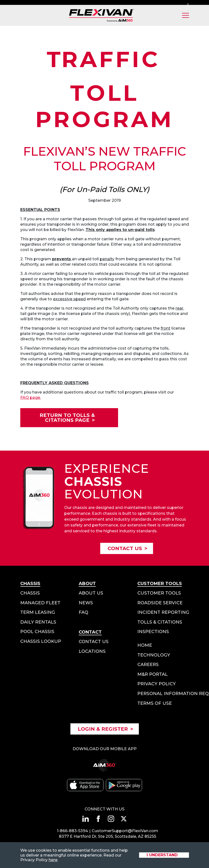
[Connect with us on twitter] (124, 819)
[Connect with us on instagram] (111, 819)
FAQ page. (31, 398)
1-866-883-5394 (72, 831)
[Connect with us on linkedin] (86, 819)
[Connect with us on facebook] (98, 819)
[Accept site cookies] (164, 855)
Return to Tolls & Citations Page (67, 418)
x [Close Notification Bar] (188, 4)
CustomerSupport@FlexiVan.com (125, 831)
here (53, 860)
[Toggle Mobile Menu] (186, 15)
